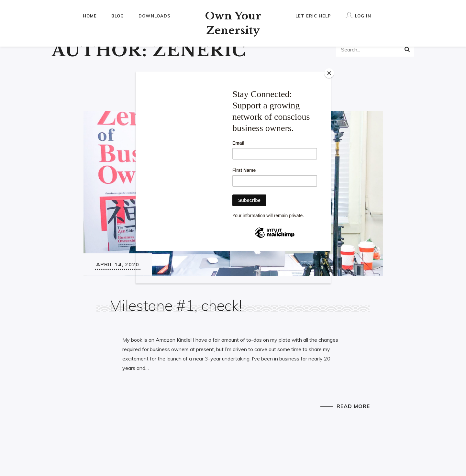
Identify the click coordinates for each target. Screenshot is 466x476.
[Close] (329, 73)
